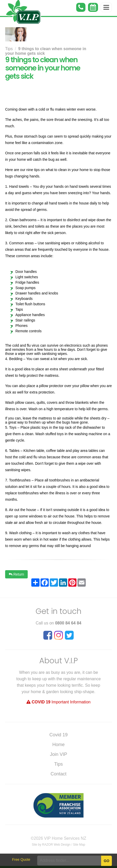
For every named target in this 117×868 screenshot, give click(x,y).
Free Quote (21, 860)
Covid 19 (58, 735)
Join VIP (58, 754)
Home (59, 745)
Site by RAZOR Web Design (51, 845)
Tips (9, 49)
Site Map (79, 845)
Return (16, 574)
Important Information (59, 702)
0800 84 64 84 (68, 623)
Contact (59, 774)
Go (106, 861)
